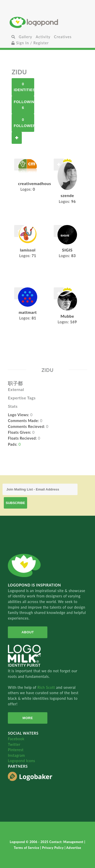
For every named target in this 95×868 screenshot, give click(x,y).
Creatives (63, 37)
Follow (17, 138)
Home (48, 22)
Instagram (16, 755)
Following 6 (24, 105)
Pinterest (16, 750)
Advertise (74, 848)
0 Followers (24, 123)
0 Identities (24, 87)
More (28, 718)
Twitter (14, 744)
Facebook (16, 739)
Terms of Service (27, 848)
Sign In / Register (30, 43)
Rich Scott (47, 687)
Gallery (25, 37)
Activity (43, 37)
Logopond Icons (21, 761)
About (28, 632)
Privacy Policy (53, 848)
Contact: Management (67, 842)
